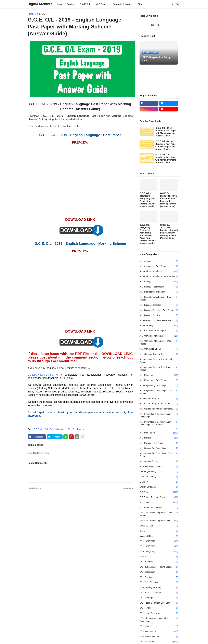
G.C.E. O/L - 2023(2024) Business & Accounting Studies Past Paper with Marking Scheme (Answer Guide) (148, 234)
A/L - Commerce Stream (159, 349)
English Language (159, 487)
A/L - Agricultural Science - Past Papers (159, 277)
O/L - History (159, 608)
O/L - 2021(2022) (159, 541)
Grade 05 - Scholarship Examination (159, 521)
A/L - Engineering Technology (159, 386)
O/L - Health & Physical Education (159, 603)
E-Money (159, 482)
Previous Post (35, 488)
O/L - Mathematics (159, 631)
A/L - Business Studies (159, 315)
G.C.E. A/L (159, 492)
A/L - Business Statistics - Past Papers (159, 310)
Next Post (127, 488)
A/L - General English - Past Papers (159, 404)
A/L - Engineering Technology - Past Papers (159, 392)
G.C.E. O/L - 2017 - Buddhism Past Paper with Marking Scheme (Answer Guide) (166, 159)
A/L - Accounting (159, 261)
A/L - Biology (159, 282)
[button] (172, 4)
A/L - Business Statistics (159, 305)
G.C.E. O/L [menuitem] (85, 4)
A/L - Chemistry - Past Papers (159, 331)
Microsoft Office (159, 536)
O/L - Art (159, 557)
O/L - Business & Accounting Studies (159, 567)
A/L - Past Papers (159, 433)
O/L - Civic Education (159, 582)
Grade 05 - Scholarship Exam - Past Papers (159, 514)
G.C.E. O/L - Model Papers (159, 508)
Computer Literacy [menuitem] (122, 4)
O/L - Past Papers (76, 429)
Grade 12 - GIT (159, 526)
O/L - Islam (159, 626)
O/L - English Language (56, 429)
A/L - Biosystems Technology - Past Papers (159, 299)
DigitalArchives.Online (40, 375)
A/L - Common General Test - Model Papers (159, 361)
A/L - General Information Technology (159, 409)
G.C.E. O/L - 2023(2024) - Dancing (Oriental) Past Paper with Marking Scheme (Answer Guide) (169, 232)
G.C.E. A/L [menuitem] (102, 4)
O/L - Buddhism (159, 562)
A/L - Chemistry (159, 326)
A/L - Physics (159, 438)
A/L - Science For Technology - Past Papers (159, 455)
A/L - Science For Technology (159, 448)
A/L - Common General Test (159, 354)
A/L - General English (159, 399)
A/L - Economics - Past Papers (159, 380)
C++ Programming (159, 472)
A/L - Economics (159, 375)
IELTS (159, 531)
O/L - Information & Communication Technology (159, 620)
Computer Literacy (159, 477)
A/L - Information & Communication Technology (159, 415)
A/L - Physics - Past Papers (159, 443)
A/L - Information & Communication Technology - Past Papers (159, 425)
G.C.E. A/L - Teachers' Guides (159, 497)
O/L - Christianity (159, 577)
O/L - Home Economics (159, 613)
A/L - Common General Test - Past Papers (159, 369)
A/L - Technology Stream (159, 467)
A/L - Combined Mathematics (159, 336)
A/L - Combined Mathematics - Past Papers (159, 342)
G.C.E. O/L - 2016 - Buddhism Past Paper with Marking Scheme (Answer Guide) (166, 132)
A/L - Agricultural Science (159, 271)
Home (30, 14)
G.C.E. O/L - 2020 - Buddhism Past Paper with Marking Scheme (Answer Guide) (166, 145)
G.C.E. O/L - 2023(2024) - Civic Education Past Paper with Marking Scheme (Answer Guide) (169, 200)
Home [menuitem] (60, 4)
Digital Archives (40, 4)
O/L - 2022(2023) (159, 546)
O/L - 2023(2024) (159, 552)
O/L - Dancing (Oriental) (159, 588)
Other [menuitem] (140, 4)
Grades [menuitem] (70, 4)
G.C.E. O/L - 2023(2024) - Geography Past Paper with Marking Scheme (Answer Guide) (148, 200)
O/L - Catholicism (159, 572)
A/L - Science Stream (159, 461)
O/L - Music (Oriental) (159, 637)
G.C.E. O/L (40, 14)
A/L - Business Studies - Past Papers (159, 321)
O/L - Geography (159, 598)
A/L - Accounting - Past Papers (159, 266)
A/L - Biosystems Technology (159, 292)
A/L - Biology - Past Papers (159, 287)
